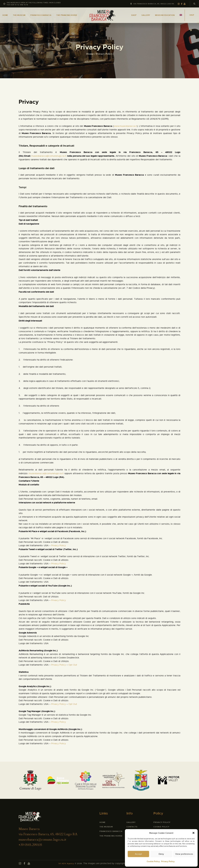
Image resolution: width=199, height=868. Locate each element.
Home (90, 54)
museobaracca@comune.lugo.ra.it (42, 840)
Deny (161, 854)
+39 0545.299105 (30, 845)
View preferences (184, 854)
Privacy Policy (168, 861)
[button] (193, 833)
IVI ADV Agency (66, 864)
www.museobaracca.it (125, 126)
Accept (138, 854)
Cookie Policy (153, 861)
